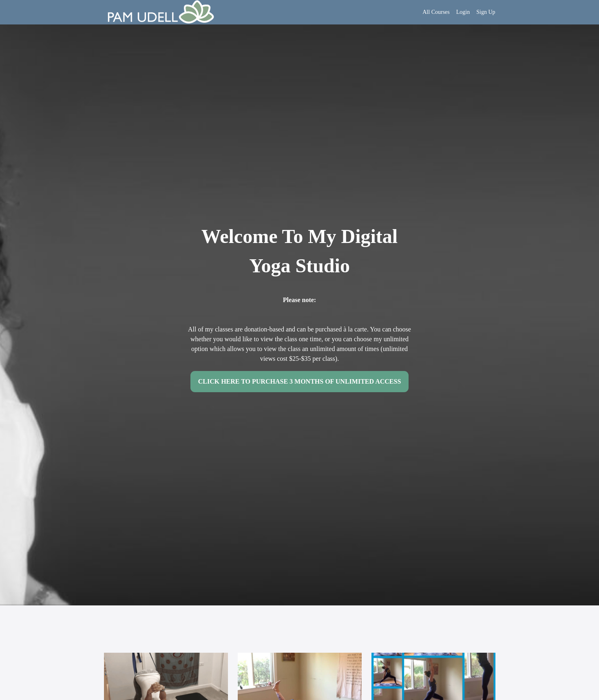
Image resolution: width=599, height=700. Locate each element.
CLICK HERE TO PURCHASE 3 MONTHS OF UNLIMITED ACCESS (300, 381)
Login (463, 12)
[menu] (455, 12)
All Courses (436, 12)
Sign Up (486, 12)
